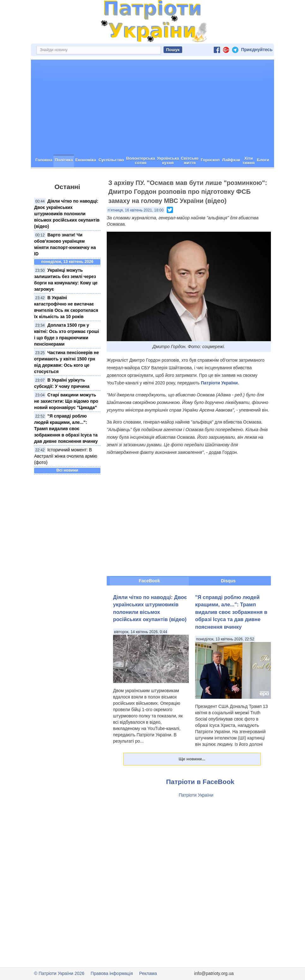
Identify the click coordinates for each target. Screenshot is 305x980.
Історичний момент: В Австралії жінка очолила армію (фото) (66, 456)
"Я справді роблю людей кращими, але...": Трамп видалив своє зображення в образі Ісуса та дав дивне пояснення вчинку (66, 429)
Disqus (228, 581)
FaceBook (150, 581)
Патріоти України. (220, 383)
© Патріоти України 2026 (59, 973)
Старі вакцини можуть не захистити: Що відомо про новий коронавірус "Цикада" (66, 401)
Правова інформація (112, 973)
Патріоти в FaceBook (200, 782)
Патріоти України (196, 795)
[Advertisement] (152, 107)
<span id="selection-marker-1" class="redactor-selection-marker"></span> (189, 516)
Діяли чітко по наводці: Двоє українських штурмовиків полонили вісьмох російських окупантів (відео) (67, 214)
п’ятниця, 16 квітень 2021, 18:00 (136, 210)
